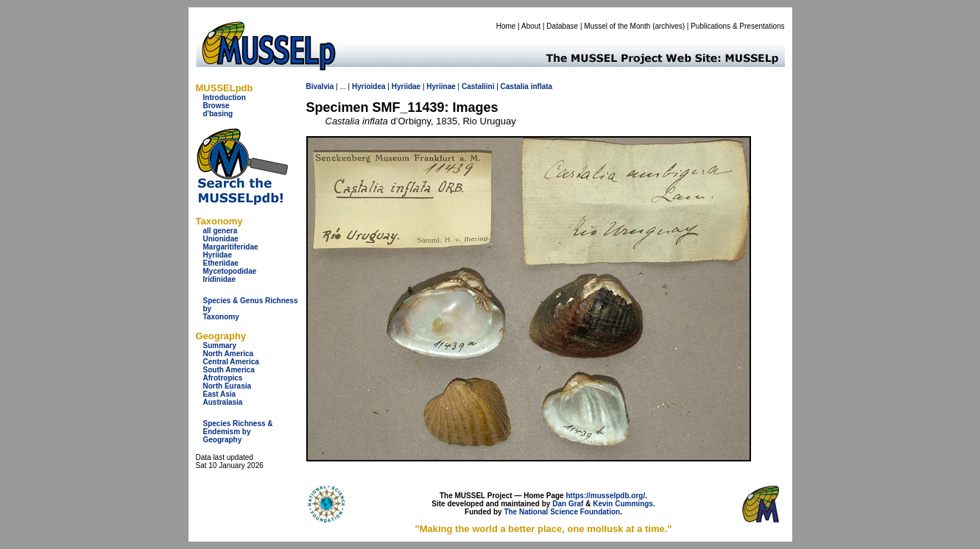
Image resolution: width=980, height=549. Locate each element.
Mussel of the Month (617, 26)
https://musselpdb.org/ (605, 496)
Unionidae (221, 239)
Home (506, 26)
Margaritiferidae (231, 247)
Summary (220, 346)
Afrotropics (223, 378)
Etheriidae (221, 263)
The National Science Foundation (562, 512)
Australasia (223, 402)
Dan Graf (568, 504)
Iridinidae (219, 279)
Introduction (225, 98)
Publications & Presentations (737, 26)
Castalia (515, 86)
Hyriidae (218, 255)
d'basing (218, 114)
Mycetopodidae (230, 271)
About (531, 26)
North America (229, 354)
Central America (231, 362)
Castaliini (478, 86)
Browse (216, 106)
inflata (542, 86)
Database (562, 26)
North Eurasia (228, 386)
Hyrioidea (369, 86)
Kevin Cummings (623, 504)
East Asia (220, 394)
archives (668, 26)
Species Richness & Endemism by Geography (238, 432)
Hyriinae (441, 86)
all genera (221, 231)
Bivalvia (320, 86)
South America (229, 370)
